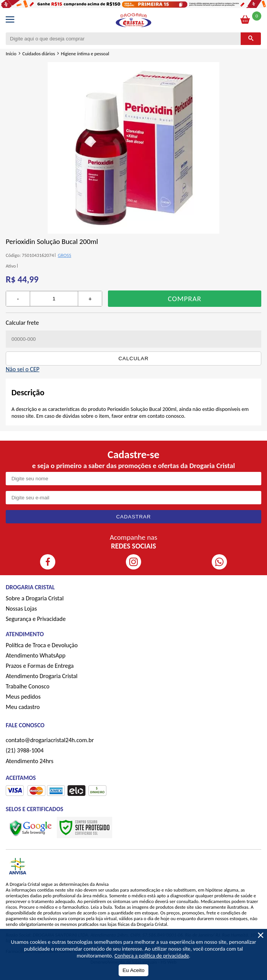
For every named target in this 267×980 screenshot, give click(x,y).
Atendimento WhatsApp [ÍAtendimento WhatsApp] (36, 655)
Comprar (185, 299)
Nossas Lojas (21, 609)
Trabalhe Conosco (28, 686)
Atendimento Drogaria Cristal (42, 676)
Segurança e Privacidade (36, 619)
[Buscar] (251, 39)
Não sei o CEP (23, 369)
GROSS (64, 255)
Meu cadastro (23, 707)
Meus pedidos (23, 697)
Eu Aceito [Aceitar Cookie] (133, 970)
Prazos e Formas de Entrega (40, 666)
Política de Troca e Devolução (42, 645)
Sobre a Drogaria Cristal (35, 598)
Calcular (133, 358)
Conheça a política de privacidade (152, 956)
